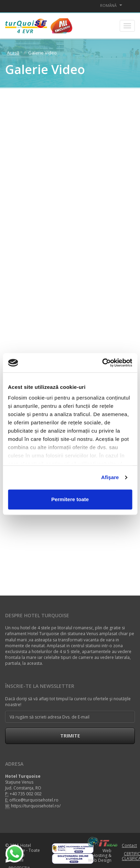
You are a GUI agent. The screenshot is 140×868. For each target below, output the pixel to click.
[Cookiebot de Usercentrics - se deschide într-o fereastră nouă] (102, 363)
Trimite (70, 736)
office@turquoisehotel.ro (34, 800)
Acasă (13, 53)
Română (111, 5)
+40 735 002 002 (26, 794)
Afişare (110, 477)
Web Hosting (102, 853)
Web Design (100, 860)
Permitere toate (70, 499)
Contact (129, 845)
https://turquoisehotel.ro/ (36, 806)
